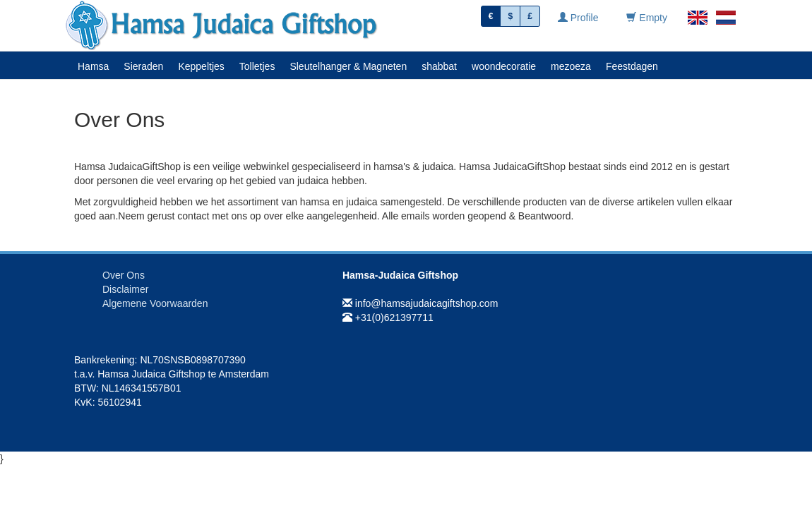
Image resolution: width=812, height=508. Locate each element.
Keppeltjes (201, 66)
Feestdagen (632, 66)
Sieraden (143, 66)
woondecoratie (504, 66)
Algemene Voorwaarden (155, 303)
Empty (647, 17)
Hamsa (93, 66)
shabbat (439, 66)
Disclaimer (125, 289)
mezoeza (571, 66)
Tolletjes (257, 66)
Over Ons (124, 275)
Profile (578, 17)
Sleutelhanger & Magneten (348, 66)
